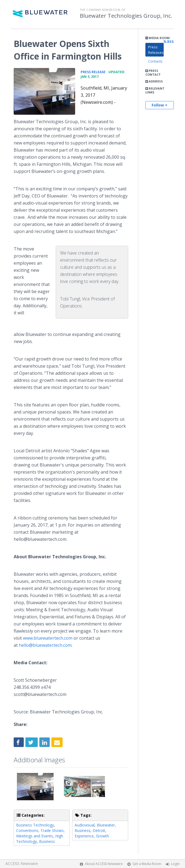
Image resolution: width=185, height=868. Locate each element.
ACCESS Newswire (22, 863)
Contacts (155, 61)
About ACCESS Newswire (104, 864)
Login (175, 864)
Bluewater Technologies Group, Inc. (126, 16)
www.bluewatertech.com (48, 638)
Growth (102, 836)
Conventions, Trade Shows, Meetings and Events (40, 833)
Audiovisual (85, 825)
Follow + (160, 105)
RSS (169, 42)
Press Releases (156, 50)
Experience (84, 836)
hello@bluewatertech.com (45, 645)
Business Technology (35, 825)
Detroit (99, 830)
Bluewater (106, 825)
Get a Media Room (147, 864)
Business (47, 841)
